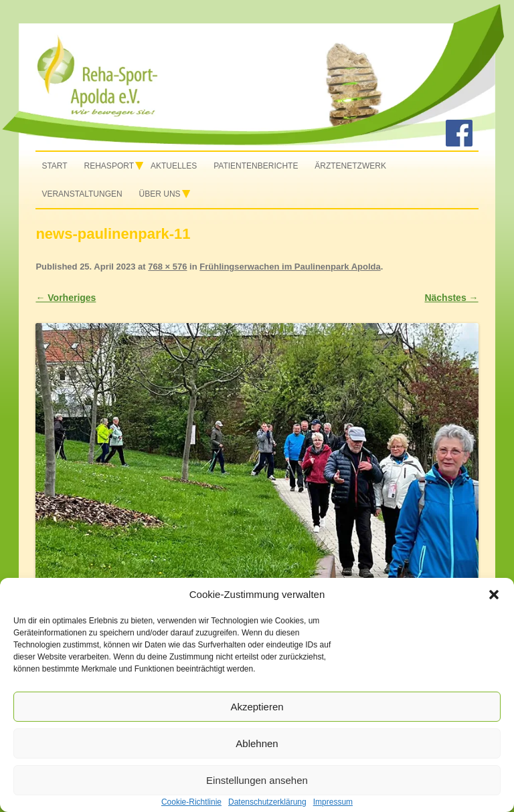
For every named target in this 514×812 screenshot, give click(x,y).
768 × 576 (167, 267)
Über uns (160, 194)
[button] (494, 595)
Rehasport (109, 166)
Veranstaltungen (82, 194)
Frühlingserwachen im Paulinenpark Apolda (290, 267)
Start (54, 166)
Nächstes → (451, 298)
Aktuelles (174, 166)
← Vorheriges (66, 298)
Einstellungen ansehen (257, 780)
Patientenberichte (256, 166)
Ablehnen (257, 743)
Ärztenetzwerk (350, 166)
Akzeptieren (257, 707)
